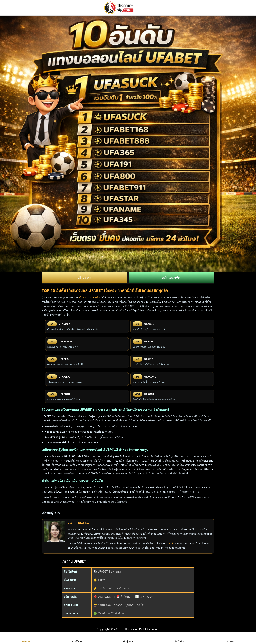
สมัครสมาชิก (171, 278)
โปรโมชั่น (179, 638)
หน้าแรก (26, 638)
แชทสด (230, 638)
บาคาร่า (170, 543)
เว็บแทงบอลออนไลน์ (90, 297)
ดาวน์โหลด (77, 638)
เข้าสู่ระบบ (85, 278)
